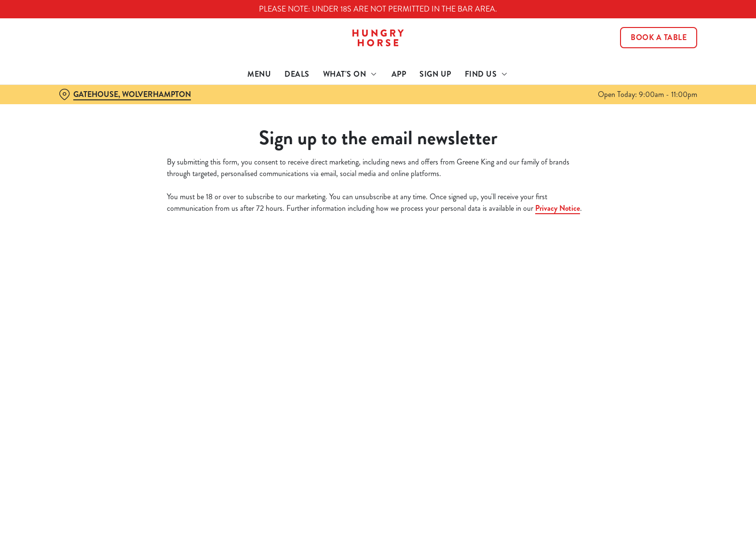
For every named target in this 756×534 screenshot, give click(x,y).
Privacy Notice (558, 208)
